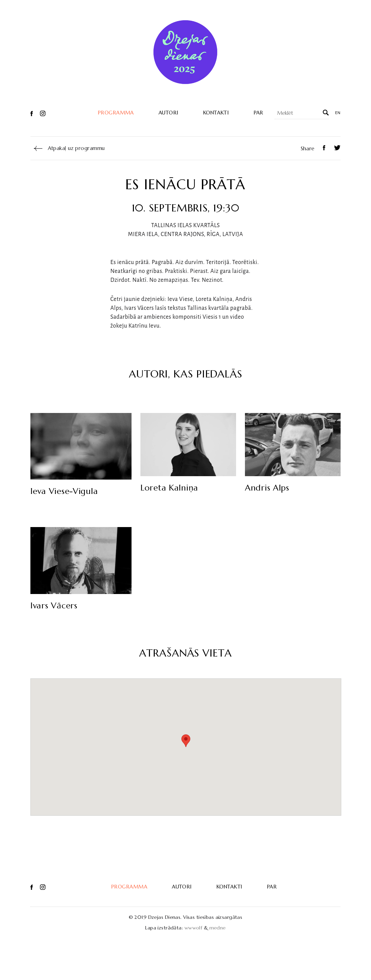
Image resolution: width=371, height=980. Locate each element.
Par (258, 113)
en (338, 113)
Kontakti (216, 113)
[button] (186, 741)
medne (218, 928)
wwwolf (194, 928)
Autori (168, 113)
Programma (116, 113)
